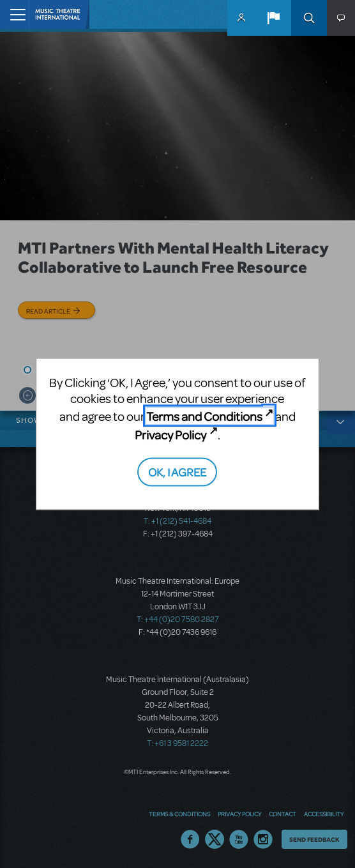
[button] (273, 18)
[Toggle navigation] (14, 14)
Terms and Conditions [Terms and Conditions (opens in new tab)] (204, 416)
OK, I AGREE (177, 472)
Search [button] (309, 18)
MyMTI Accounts (241, 18)
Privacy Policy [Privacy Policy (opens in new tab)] (170, 434)
